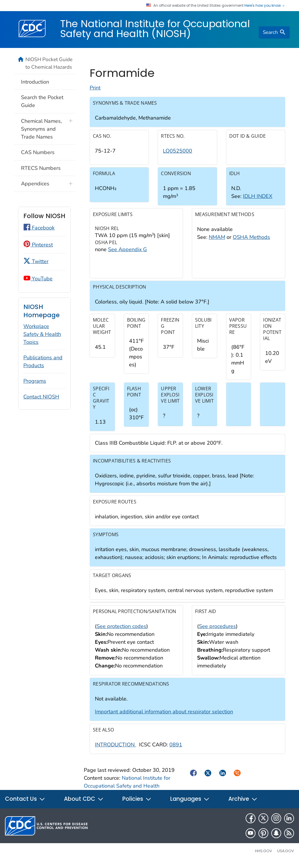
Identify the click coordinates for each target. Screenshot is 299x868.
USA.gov (286, 855)
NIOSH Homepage (41, 311)
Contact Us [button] (25, 803)
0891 (176, 749)
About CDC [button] (84, 803)
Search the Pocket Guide (42, 101)
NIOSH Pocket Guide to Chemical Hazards (49, 63)
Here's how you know (265, 6)
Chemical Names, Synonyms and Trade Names (41, 129)
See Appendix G (127, 253)
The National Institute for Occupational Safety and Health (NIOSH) (155, 29)
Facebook (39, 228)
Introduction (35, 82)
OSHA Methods (251, 241)
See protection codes (121, 630)
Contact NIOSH (41, 397)
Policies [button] (137, 803)
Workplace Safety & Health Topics (42, 334)
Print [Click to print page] (95, 92)
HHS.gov (264, 855)
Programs (35, 381)
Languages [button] (190, 803)
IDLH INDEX (258, 201)
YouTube (38, 279)
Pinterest (38, 245)
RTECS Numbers (41, 168)
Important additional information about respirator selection (164, 716)
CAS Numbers (38, 152)
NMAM (217, 241)
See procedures (217, 630)
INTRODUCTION (115, 749)
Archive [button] (243, 803)
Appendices (35, 184)
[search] (274, 32)
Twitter (36, 261)
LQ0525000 (178, 155)
